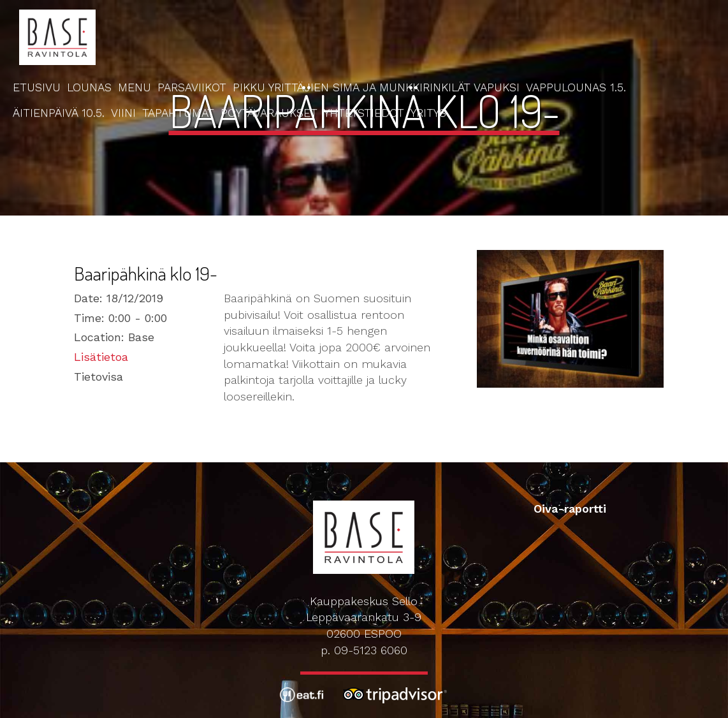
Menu (135, 87)
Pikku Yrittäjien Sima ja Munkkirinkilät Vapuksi (376, 87)
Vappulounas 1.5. (576, 87)
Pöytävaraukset (269, 113)
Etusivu (37, 87)
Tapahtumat (178, 113)
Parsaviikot (192, 87)
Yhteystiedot (364, 113)
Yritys (428, 113)
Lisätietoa (101, 357)
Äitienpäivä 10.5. (59, 113)
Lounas (89, 87)
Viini (123, 113)
